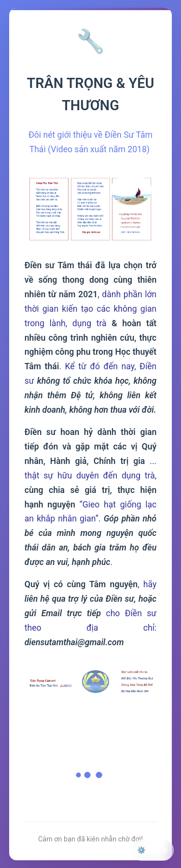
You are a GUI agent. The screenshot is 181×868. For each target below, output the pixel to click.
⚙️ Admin (152, 850)
